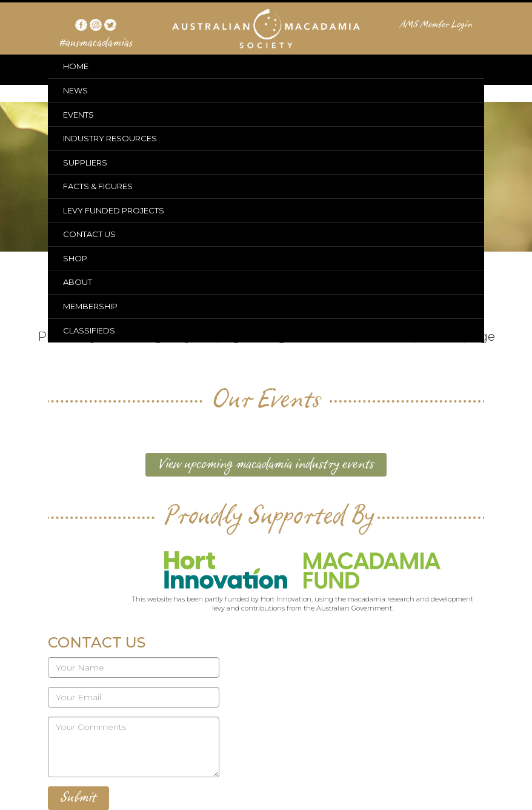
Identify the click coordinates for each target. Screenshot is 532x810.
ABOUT (78, 282)
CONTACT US (89, 234)
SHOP (75, 258)
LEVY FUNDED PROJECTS (114, 210)
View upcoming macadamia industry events (266, 464)
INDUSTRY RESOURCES (110, 138)
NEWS (75, 90)
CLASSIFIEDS (89, 330)
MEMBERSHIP (90, 306)
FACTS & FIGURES (98, 186)
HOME (76, 66)
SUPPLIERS (85, 162)
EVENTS (78, 115)
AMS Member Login (437, 25)
